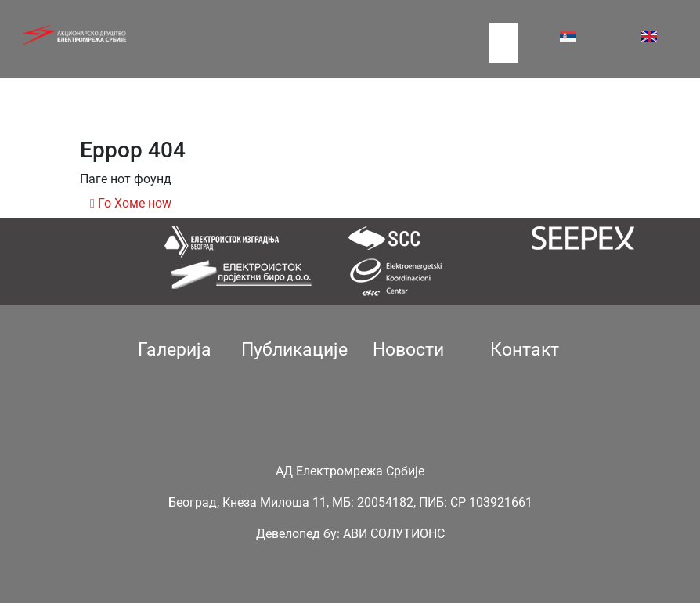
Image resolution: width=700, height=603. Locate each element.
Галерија (175, 350)
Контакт (525, 350)
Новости (408, 350)
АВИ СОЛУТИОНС (394, 534)
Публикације (294, 350)
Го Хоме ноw (131, 203)
